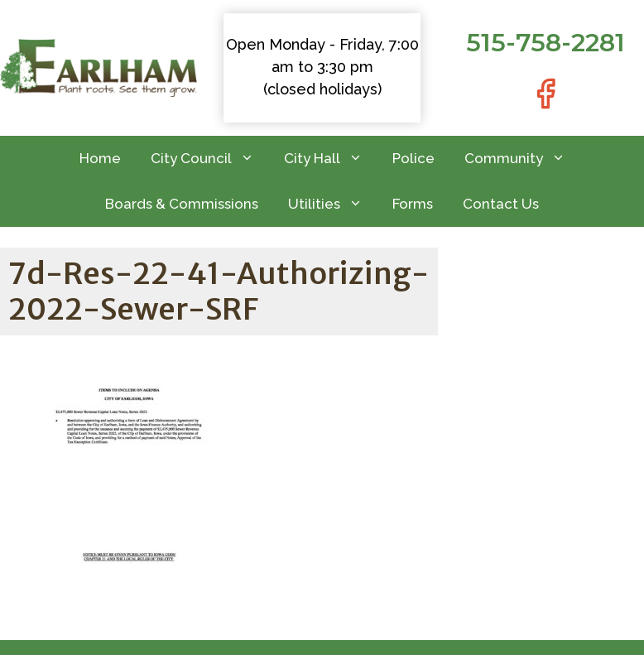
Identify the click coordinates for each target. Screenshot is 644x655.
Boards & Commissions (182, 204)
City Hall (331, 159)
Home (100, 158)
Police (413, 158)
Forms (413, 204)
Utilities (333, 204)
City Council (210, 159)
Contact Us (501, 204)
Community (522, 159)
